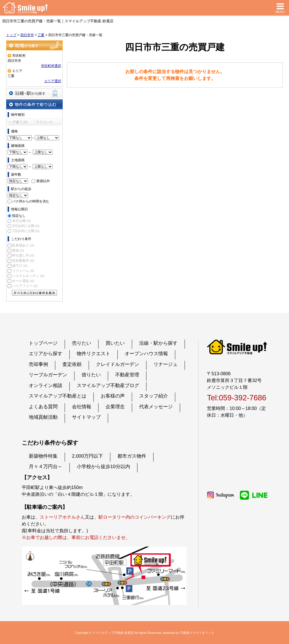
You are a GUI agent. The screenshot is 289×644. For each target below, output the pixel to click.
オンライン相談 (46, 386)
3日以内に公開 (26, 226)
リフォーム (23, 271)
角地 (18, 250)
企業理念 (115, 407)
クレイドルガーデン (118, 364)
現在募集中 (23, 261)
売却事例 (38, 364)
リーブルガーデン (48, 375)
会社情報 (82, 407)
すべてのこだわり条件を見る (34, 293)
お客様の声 (113, 396)
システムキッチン (28, 276)
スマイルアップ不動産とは (58, 396)
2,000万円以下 (88, 456)
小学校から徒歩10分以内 (103, 467)
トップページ (43, 343)
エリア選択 (53, 81)
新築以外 (43, 181)
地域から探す (34, 45)
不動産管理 (127, 375)
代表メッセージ (156, 407)
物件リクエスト (94, 354)
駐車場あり (23, 245)
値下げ (20, 266)
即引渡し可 (23, 256)
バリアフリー (25, 286)
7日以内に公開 (26, 231)
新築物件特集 (43, 456)
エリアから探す (46, 354)
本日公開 (21, 221)
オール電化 (23, 281)
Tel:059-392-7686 (237, 398)
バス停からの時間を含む (31, 201)
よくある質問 (43, 407)
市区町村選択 (51, 66)
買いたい (115, 343)
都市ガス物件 (132, 456)
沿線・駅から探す (34, 93)
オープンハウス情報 (146, 354)
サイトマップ (86, 417)
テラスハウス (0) (45, 123)
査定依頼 (72, 364)
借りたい (91, 375)
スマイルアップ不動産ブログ (108, 386)
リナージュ (166, 364)
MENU (280, 8)
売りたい (82, 343)
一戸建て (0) (18, 122)
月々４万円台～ (46, 467)
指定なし (19, 216)
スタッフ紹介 (154, 396)
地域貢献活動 (43, 417)
